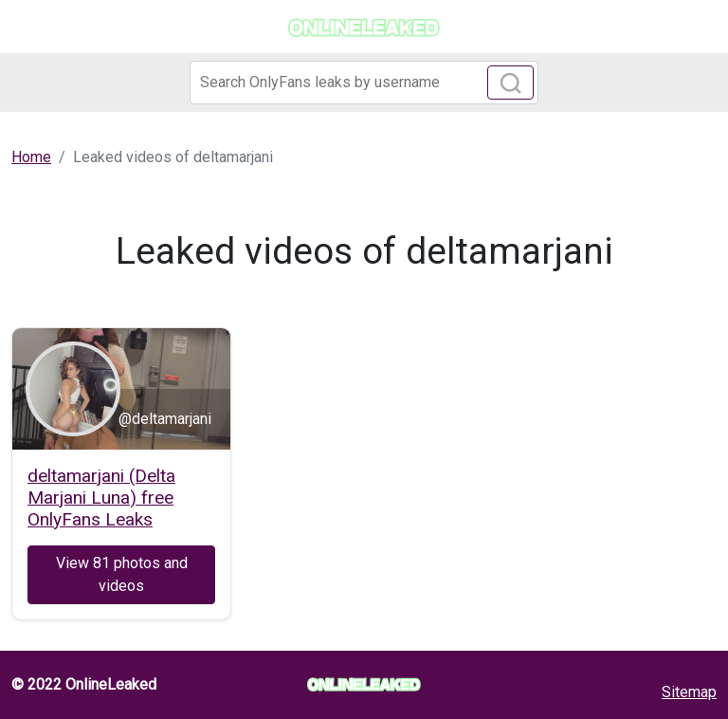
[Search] (364, 83)
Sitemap (689, 692)
